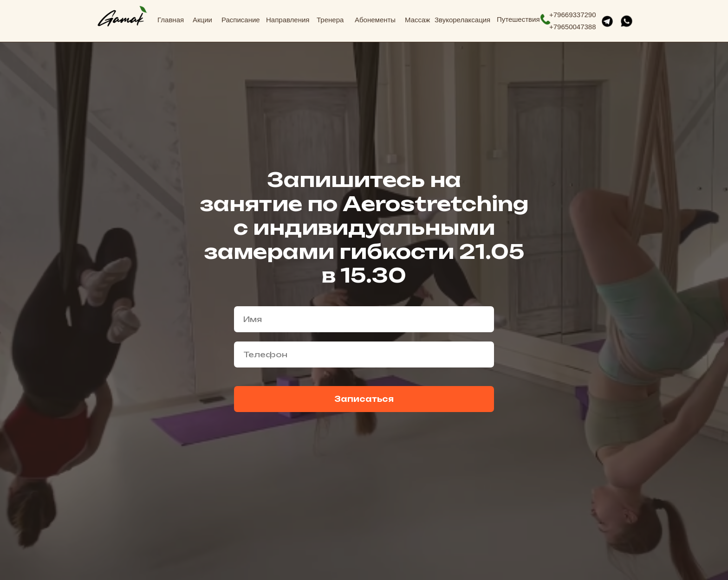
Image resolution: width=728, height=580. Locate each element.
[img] (122, 17)
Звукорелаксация (462, 20)
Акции (202, 20)
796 (559, 27)
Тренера (330, 20)
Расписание (241, 20)
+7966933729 (571, 15)
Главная (171, 20)
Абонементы (375, 20)
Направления (288, 20)
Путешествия (518, 19)
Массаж (417, 20)
